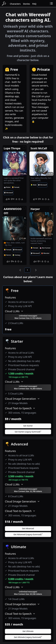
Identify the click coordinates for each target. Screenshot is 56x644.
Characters (15, 4)
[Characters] (15, 4)
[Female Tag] (16, 187)
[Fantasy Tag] (16, 255)
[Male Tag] (34, 185)
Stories (26, 4)
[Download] (22, 199)
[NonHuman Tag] (45, 248)
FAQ (34, 4)
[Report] (19, 199)
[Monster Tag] (45, 253)
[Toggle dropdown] (51, 3)
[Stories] (26, 4)
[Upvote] (8, 199)
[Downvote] (13, 199)
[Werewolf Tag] (8, 193)
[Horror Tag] (7, 255)
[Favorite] (16, 199)
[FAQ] (34, 4)
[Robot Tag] (7, 187)
